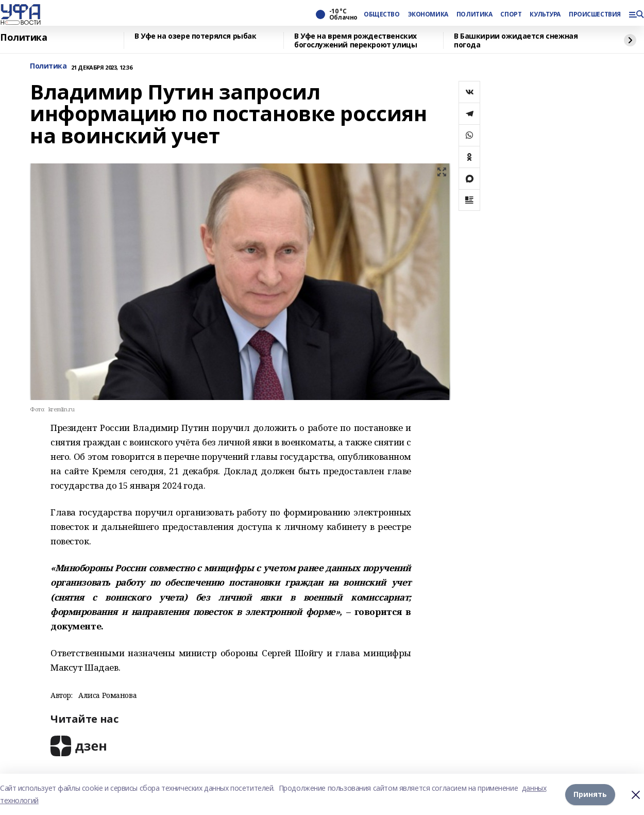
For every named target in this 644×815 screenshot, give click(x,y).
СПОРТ (511, 14)
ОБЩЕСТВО (382, 14)
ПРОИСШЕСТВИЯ (595, 14)
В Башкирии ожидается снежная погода (516, 40)
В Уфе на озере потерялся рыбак (195, 36)
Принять (590, 794)
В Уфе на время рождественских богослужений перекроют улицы (355, 40)
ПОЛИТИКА (474, 14)
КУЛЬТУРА (545, 14)
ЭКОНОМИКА (428, 14)
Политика (24, 38)
